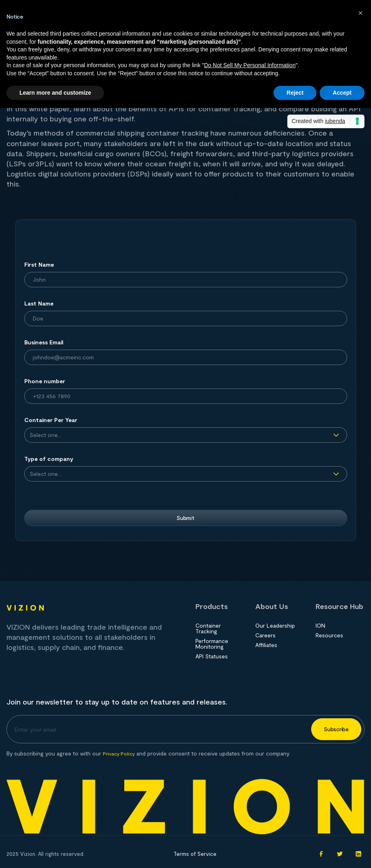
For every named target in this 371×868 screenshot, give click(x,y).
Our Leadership (275, 626)
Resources (329, 635)
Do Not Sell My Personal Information (250, 65)
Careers (265, 635)
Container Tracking (208, 628)
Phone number (45, 381)
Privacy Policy (119, 753)
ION (320, 626)
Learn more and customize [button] (55, 93)
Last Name (39, 303)
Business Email (44, 342)
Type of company (49, 459)
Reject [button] (295, 93)
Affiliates (266, 645)
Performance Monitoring (212, 644)
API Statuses (212, 656)
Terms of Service (195, 854)
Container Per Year (51, 420)
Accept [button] (342, 93)
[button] (360, 13)
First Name (39, 264)
